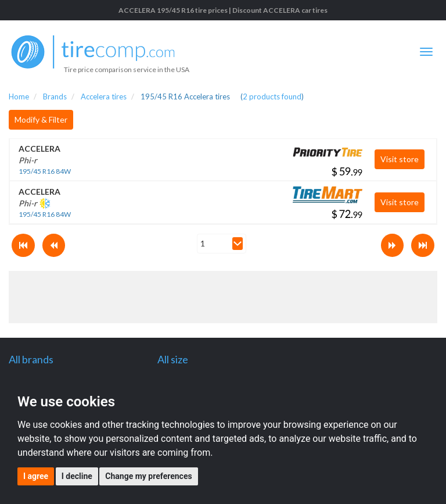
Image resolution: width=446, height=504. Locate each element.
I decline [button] (77, 476)
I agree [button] (36, 476)
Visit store (400, 159)
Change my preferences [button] (148, 476)
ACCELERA (39, 149)
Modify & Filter (41, 119)
